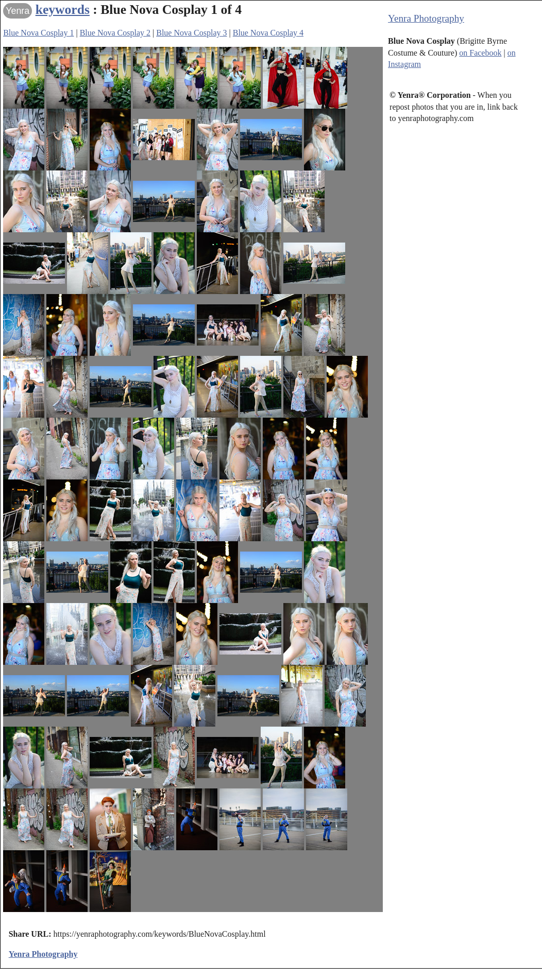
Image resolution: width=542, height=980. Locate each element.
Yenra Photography (426, 18)
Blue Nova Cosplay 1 (38, 33)
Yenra (18, 11)
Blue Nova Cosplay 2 (115, 33)
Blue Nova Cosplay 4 (268, 33)
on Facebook (480, 53)
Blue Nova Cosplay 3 (191, 33)
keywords (63, 10)
